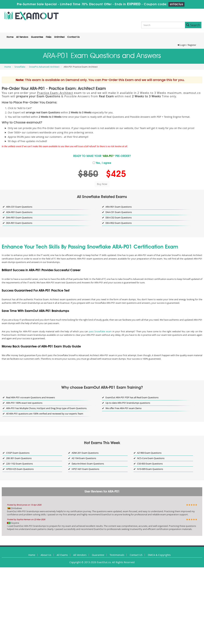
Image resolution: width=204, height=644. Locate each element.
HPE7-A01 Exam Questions (85, 469)
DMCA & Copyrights (159, 555)
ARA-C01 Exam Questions (19, 207)
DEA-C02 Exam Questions (119, 218)
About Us (46, 555)
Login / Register (187, 45)
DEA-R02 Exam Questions (119, 223)
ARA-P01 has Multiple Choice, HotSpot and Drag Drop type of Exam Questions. (47, 408)
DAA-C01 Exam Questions (119, 212)
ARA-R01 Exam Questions (119, 207)
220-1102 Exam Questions (19, 464)
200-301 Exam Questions (19, 458)
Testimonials (117, 555)
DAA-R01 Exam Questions (19, 218)
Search (193, 25)
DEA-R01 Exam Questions (19, 223)
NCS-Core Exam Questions (151, 458)
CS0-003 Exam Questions (150, 464)
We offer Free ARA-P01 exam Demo (124, 408)
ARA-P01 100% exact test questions (24, 403)
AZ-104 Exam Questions (84, 458)
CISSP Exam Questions (18, 453)
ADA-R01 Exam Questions (19, 212)
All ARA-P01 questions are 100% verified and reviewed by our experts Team (45, 414)
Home (10, 37)
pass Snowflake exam (100, 331)
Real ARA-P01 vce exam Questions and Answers (31, 397)
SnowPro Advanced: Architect (44, 67)
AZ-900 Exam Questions (149, 453)
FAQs (49, 37)
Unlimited (59, 37)
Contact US (136, 555)
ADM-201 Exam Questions (85, 453)
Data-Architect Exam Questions (88, 464)
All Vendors (22, 37)
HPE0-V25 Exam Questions (20, 469)
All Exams (62, 555)
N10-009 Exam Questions (150, 469)
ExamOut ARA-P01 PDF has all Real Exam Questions (132, 397)
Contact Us (73, 37)
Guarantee (37, 37)
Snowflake (20, 67)
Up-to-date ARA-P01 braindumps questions (128, 403)
